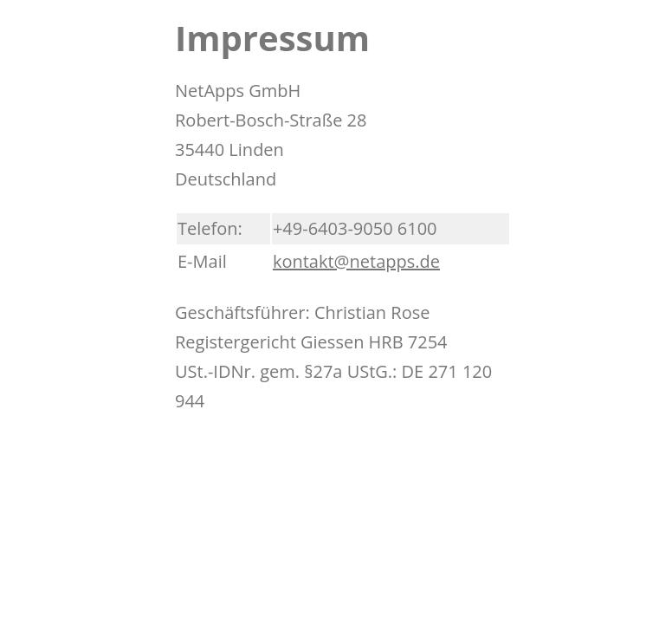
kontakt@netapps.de (356, 261)
